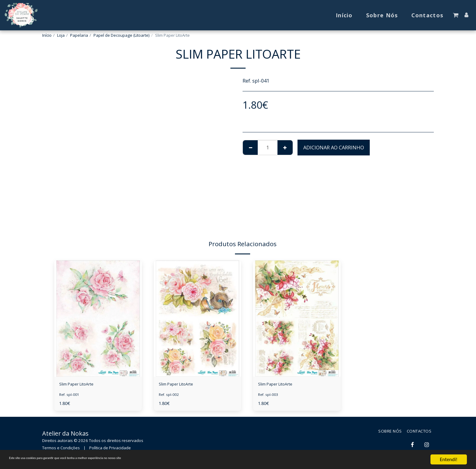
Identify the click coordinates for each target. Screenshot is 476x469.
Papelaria (79, 35)
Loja (61, 35)
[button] (456, 15)
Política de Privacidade (110, 450)
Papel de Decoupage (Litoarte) (122, 35)
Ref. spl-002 (170, 396)
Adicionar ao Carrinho (334, 147)
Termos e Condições (61, 450)
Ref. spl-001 (70, 396)
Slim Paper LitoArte (82, 385)
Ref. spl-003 (269, 396)
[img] (98, 319)
